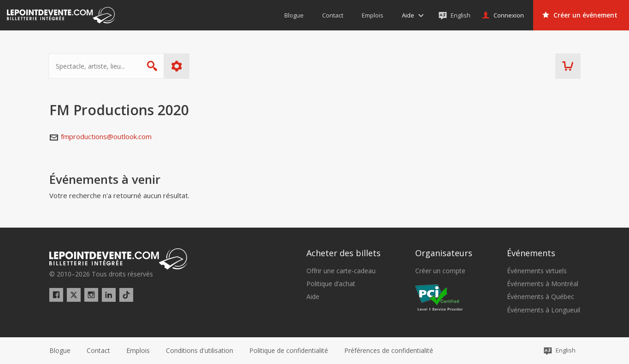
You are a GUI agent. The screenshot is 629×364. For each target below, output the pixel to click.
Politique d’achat (331, 284)
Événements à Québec (541, 297)
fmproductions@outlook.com (106, 136)
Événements (531, 253)
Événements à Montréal (543, 284)
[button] (389, 351)
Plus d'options (177, 66)
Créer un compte (440, 271)
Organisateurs (444, 253)
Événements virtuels (537, 271)
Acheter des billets (344, 253)
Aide (313, 297)
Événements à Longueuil (544, 310)
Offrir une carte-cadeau (341, 271)
